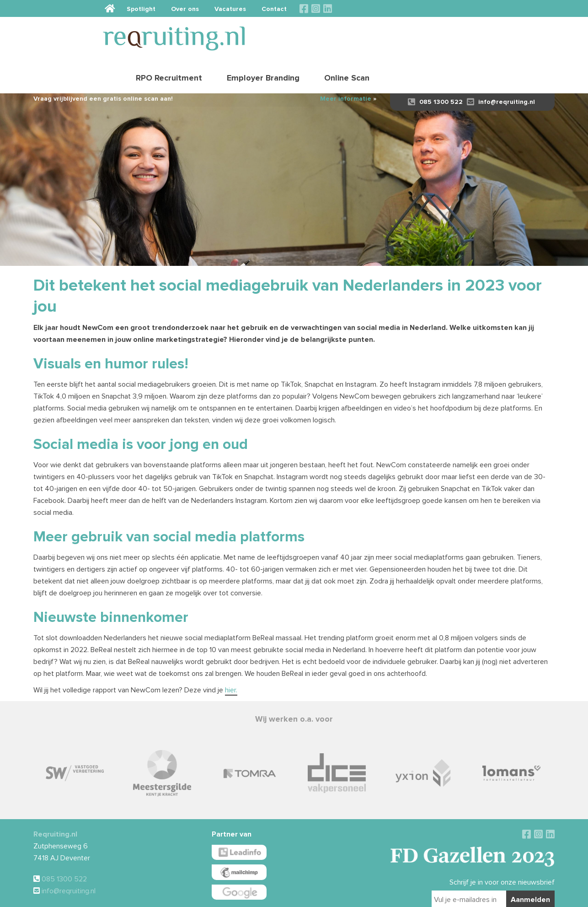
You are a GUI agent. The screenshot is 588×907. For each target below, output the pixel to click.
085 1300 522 (435, 70)
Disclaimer (311, 896)
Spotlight (364, 8)
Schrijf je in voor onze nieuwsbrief (502, 850)
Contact (497, 8)
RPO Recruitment (347, 34)
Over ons (408, 8)
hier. (231, 658)
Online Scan (525, 34)
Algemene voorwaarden (270, 896)
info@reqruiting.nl (501, 70)
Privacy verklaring (347, 896)
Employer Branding (441, 34)
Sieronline (435, 896)
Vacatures (453, 8)
